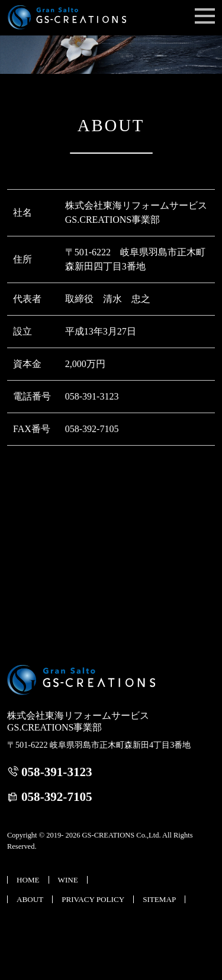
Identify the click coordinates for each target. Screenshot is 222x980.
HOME (28, 880)
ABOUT (30, 899)
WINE (68, 880)
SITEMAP (159, 899)
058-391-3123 (57, 772)
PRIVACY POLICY (93, 899)
